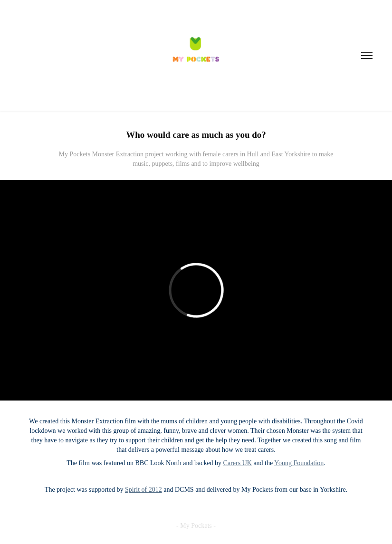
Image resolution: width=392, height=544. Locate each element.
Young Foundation (299, 463)
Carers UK (238, 463)
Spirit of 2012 (143, 490)
